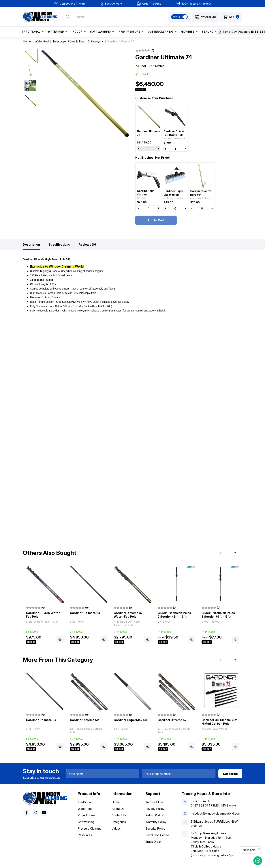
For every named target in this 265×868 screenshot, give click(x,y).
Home (116, 802)
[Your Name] (102, 774)
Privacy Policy (155, 809)
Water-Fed (85, 809)
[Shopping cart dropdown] (231, 17)
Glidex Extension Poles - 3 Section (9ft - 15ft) (219, 615)
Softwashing (86, 822)
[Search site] (68, 17)
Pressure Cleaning (90, 828)
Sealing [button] (208, 32)
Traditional (85, 802)
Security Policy (155, 828)
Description (31, 244)
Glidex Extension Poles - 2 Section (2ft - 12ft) (175, 615)
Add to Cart (156, 220)
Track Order (153, 842)
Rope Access (87, 815)
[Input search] (113, 17)
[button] (205, 17)
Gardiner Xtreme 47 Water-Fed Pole (128, 615)
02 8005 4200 (200, 801)
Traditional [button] (31, 32)
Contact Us (119, 815)
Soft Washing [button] (100, 32)
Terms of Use (154, 802)
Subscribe (230, 774)
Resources (85, 835)
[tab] (31, 244)
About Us (118, 809)
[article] (45, 605)
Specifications (59, 244)
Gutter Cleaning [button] (160, 32)
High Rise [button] (188, 32)
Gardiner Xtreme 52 (84, 720)
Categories (119, 822)
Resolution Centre (157, 835)
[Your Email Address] (179, 774)
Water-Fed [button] (56, 32)
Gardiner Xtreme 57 (172, 720)
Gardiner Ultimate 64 (85, 613)
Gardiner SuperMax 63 (130, 720)
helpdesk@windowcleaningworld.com (216, 813)
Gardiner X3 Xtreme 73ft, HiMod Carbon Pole (220, 722)
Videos (116, 828)
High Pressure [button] (129, 32)
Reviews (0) (87, 244)
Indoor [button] (77, 32)
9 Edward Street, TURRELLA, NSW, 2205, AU (214, 824)
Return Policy (154, 815)
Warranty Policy (156, 822)
